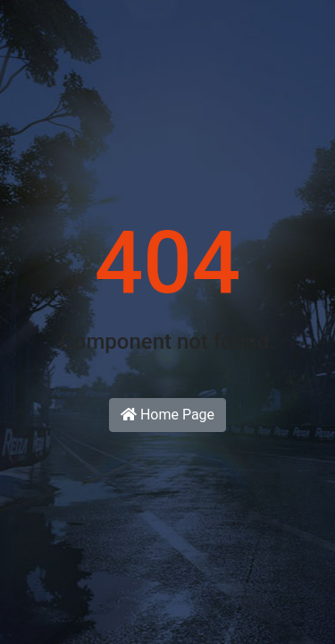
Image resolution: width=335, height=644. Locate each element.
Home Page (167, 415)
